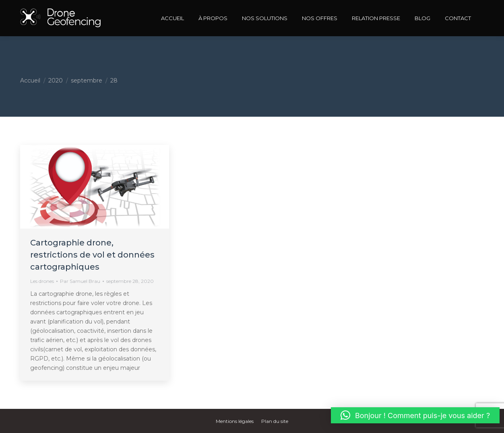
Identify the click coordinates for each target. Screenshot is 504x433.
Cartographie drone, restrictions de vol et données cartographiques (92, 255)
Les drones (42, 281)
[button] (415, 415)
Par (80, 281)
